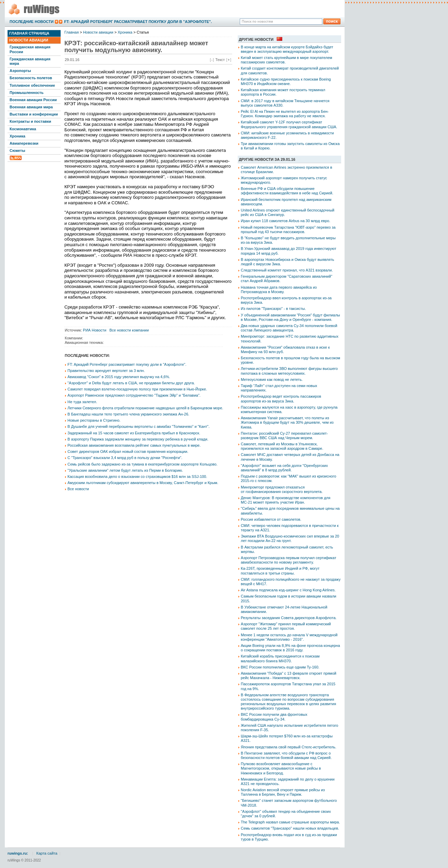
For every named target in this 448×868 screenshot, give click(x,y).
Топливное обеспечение (32, 85)
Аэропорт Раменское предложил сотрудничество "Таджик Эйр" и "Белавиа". (134, 395)
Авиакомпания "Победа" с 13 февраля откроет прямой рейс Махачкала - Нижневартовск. (289, 676)
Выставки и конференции (34, 114)
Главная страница (29, 33)
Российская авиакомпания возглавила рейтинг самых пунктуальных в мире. (134, 445)
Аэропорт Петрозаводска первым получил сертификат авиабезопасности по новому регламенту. (289, 560)
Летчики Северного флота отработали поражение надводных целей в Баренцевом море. (145, 408)
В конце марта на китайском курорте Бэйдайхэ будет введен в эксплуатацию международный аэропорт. (287, 49)
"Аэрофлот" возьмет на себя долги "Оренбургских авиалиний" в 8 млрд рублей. (284, 468)
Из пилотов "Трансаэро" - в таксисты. (273, 309)
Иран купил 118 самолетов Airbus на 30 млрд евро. (285, 221)
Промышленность (27, 93)
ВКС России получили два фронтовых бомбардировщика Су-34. (274, 717)
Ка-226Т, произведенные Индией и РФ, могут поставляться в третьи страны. (280, 571)
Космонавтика (23, 129)
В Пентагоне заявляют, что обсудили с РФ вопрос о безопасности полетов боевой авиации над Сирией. (286, 755)
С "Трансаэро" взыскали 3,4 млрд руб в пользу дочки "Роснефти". (125, 458)
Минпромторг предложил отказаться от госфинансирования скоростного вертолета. (282, 489)
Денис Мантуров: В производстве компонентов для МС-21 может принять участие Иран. (285, 500)
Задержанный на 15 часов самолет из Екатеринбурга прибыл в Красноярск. (134, 433)
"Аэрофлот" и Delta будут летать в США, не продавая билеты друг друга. (131, 383)
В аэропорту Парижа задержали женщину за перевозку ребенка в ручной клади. (138, 439)
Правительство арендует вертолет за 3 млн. (106, 371)
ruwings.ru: (18, 853)
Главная (72, 32)
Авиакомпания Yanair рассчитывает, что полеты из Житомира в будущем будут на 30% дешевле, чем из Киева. (287, 422)
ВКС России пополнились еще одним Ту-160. (280, 667)
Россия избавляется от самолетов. (271, 519)
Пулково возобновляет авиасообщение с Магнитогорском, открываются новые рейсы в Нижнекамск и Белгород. (281, 768)
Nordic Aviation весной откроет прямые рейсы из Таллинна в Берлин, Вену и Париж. (283, 792)
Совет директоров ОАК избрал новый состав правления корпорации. (128, 451)
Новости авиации (29, 40)
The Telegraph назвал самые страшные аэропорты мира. (290, 822)
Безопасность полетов (31, 78)
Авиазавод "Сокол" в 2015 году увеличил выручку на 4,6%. (119, 377)
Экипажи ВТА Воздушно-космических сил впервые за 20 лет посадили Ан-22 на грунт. (290, 538)
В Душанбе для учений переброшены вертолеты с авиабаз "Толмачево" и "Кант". (139, 426)
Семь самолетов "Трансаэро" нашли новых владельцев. (290, 828)
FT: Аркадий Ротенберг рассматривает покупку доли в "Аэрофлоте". (138, 22)
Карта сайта (47, 853)
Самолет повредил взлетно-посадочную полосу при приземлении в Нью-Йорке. (137, 389)
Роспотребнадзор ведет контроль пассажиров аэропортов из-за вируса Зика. (281, 399)
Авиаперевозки (24, 143)
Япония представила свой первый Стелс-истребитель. (289, 747)
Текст (220, 60)
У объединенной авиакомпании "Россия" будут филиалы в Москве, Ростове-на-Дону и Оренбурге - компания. (290, 317)
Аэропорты (20, 71)
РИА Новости (95, 330)
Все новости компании (129, 330)
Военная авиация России (33, 100)
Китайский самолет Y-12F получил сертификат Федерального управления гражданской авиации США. (289, 124)
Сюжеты (17, 150)
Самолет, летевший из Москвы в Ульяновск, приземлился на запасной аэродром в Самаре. (282, 446)
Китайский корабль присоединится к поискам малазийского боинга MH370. (280, 658)
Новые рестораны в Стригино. (94, 420)
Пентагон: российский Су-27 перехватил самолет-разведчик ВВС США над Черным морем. (284, 436)
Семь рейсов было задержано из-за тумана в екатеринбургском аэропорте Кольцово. (142, 464)
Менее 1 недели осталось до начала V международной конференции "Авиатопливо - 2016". (289, 637)
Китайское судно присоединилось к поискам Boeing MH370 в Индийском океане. (286, 81)
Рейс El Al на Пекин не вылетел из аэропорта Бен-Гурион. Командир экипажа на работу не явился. (285, 114)
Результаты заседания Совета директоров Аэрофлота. (289, 618)
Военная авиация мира (31, 107)
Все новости (78, 489)
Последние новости (32, 22)
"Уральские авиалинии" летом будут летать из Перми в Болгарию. (125, 470)
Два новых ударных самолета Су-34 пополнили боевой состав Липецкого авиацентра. (289, 328)
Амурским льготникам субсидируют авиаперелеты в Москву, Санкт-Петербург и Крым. (143, 483)
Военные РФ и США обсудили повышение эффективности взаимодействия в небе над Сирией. (287, 191)
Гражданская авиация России (30, 49)
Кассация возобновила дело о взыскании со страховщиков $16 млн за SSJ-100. (137, 477)
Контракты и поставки (30, 121)
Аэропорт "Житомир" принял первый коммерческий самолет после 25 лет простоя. (286, 626)
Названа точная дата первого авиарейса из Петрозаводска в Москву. (279, 290)
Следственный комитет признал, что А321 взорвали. (287, 270)
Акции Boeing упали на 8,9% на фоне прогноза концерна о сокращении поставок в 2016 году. (290, 648)
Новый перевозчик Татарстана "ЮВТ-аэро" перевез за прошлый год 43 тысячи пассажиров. (288, 230)
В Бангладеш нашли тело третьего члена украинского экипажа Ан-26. (128, 414)
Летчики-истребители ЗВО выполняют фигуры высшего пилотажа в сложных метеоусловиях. (289, 371)
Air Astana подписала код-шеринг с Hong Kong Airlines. (288, 590)
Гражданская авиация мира (30, 61)
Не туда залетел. (82, 402)
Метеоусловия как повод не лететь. (272, 379)
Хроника (17, 136)
